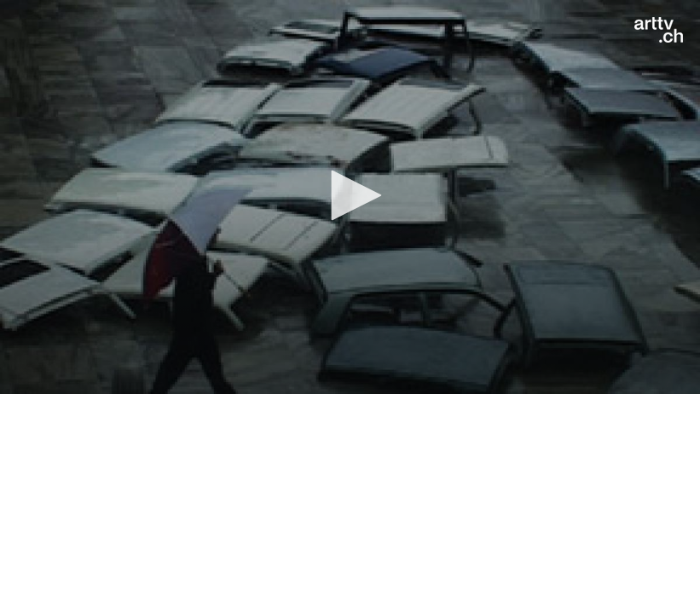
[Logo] (659, 30)
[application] (350, 197)
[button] (350, 195)
